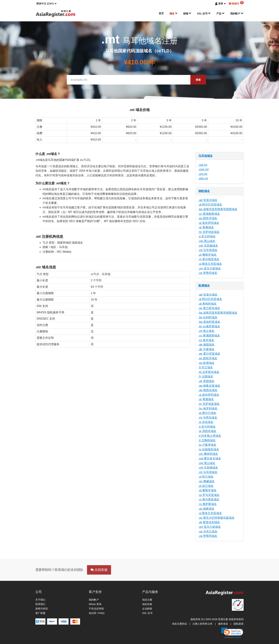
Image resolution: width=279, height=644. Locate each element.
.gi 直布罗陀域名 (209, 223)
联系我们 (40, 604)
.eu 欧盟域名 (206, 363)
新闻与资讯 (42, 609)
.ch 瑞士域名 (206, 331)
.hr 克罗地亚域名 (209, 232)
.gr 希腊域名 (206, 227)
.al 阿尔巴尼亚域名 (210, 205)
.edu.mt (203, 178)
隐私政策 (239, 624)
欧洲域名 (204, 286)
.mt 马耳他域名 (208, 250)
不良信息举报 (96, 609)
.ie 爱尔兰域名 (207, 413)
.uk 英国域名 (206, 381)
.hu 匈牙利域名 (208, 408)
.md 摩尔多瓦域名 (210, 458)
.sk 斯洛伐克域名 (209, 522)
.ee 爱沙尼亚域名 (209, 354)
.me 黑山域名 (207, 241)
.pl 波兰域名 (206, 486)
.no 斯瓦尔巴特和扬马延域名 (216, 518)
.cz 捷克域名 (206, 340)
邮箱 (187, 14)
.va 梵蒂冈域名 (208, 273)
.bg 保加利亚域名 (209, 322)
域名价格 (147, 604)
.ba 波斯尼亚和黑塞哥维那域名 (218, 209)
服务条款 (223, 624)
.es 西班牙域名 (208, 218)
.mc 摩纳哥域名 (208, 454)
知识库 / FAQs (97, 613)
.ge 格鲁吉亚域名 (209, 386)
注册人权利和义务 (202, 624)
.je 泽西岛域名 (207, 431)
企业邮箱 (147, 609)
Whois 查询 (95, 604)
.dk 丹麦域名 (206, 349)
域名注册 (147, 600)
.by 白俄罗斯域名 (209, 326)
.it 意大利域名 (207, 236)
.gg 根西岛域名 (208, 390)
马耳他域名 (206, 156)
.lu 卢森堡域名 (207, 445)
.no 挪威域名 (206, 481)
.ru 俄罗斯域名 (208, 504)
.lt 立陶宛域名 (207, 440)
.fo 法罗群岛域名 (209, 372)
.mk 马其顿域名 (208, 246)
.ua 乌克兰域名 (208, 531)
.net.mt (203, 165)
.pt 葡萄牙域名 (207, 255)
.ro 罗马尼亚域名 (209, 495)
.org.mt (203, 174)
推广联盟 (40, 613)
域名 (173, 14)
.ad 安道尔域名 (208, 200)
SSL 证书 (204, 14)
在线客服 (99, 570)
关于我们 (40, 600)
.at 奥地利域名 (207, 304)
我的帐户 (237, 14)
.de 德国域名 (206, 345)
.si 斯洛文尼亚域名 (210, 264)
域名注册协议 (180, 624)
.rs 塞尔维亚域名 (209, 259)
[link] (232, 633)
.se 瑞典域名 (206, 509)
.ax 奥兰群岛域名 (209, 308)
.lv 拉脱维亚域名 (209, 449)
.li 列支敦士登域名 (210, 436)
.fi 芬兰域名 (206, 367)
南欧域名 (204, 191)
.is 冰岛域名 (206, 422)
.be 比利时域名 (208, 317)
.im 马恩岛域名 (208, 418)
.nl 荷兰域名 (206, 477)
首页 (161, 13)
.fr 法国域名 (206, 376)
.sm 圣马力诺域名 (210, 268)
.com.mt (203, 169)
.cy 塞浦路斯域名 (209, 214)
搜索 (198, 80)
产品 (220, 14)
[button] (46, 4)
